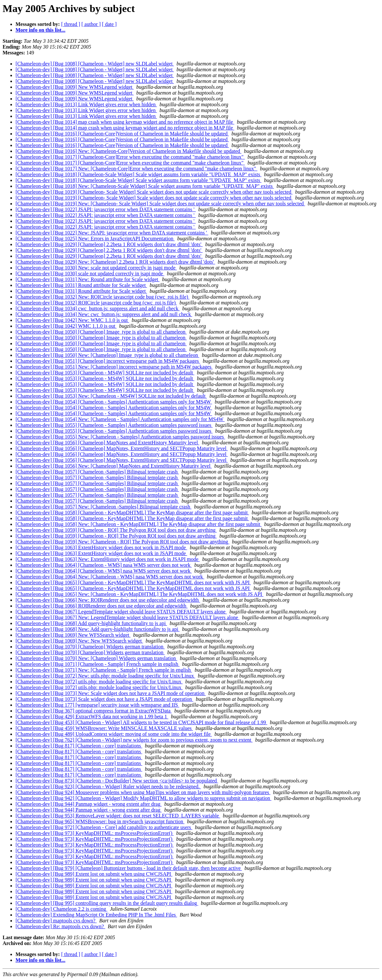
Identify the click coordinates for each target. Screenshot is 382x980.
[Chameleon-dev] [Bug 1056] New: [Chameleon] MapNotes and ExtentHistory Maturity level (114, 466)
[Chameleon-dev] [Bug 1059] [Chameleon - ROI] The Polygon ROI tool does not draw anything (116, 530)
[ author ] (91, 24)
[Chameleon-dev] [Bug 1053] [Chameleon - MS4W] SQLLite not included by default (105, 373)
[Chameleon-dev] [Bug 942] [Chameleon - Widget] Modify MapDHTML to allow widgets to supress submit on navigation (143, 798)
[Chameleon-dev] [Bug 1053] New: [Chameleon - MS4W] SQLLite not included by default (111, 396)
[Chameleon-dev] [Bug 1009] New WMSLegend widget (75, 87)
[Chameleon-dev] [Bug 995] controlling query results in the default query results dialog (107, 903)
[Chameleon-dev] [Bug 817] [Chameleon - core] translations (79, 746)
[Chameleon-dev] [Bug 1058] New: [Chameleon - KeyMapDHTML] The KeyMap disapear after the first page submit (139, 524)
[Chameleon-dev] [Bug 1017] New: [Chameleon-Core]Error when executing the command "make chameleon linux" (136, 169)
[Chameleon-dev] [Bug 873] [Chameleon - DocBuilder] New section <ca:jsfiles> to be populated (117, 781)
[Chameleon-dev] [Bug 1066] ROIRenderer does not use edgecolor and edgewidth (101, 606)
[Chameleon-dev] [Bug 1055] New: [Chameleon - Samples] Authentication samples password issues (120, 437)
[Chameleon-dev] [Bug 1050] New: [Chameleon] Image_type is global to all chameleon (107, 355)
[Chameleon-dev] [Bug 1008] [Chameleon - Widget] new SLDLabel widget (95, 64)
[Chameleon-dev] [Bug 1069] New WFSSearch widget (73, 635)
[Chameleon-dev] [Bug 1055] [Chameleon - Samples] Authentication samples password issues (114, 425)
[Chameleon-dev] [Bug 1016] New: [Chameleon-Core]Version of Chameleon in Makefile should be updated (129, 151)
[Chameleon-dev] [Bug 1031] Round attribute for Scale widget (81, 285)
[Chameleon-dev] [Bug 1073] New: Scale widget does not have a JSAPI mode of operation (111, 693)
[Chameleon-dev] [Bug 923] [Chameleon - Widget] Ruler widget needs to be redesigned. (108, 786)
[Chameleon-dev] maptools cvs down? (56, 921)
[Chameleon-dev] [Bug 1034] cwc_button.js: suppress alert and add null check (98, 308)
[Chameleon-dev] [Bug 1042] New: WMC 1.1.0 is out (72, 320)
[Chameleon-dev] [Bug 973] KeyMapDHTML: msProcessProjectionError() (95, 833)
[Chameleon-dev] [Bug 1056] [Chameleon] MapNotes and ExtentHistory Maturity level (107, 443)
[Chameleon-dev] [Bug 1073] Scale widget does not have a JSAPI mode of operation (104, 699)
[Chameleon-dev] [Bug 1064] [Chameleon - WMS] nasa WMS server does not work (104, 565)
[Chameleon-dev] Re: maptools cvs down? (60, 926)
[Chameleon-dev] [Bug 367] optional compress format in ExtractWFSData (94, 711)
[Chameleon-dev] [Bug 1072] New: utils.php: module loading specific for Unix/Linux (105, 676)
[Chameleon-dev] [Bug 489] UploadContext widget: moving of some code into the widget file (114, 734)
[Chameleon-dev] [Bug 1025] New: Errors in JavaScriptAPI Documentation (95, 239)
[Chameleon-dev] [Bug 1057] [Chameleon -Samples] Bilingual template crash (97, 472)
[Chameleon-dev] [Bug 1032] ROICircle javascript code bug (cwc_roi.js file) (96, 303)
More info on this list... (40, 30)
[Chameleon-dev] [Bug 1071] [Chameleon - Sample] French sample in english (98, 664)
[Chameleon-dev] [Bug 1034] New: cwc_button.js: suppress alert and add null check (104, 314)
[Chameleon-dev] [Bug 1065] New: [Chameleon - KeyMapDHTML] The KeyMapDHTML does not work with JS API (140, 594)
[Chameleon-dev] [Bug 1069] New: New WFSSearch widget (79, 641)
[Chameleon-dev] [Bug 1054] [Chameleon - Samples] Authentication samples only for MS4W (114, 402)
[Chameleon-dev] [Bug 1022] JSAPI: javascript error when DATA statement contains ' (106, 209)
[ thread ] (71, 24)
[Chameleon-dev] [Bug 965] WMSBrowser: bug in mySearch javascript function (100, 821)
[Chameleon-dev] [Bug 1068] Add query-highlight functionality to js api (91, 623)
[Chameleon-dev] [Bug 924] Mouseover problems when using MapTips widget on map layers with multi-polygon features (143, 792)
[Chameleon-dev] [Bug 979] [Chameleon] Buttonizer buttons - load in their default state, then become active (129, 868)
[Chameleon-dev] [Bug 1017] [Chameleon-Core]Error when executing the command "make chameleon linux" (130, 157)
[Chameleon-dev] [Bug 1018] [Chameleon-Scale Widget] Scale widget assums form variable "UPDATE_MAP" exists (139, 174)
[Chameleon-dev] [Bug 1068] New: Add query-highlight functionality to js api (98, 629)
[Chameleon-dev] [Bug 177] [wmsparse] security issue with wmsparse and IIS (97, 705)
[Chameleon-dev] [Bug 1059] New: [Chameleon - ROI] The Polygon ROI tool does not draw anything (122, 542)
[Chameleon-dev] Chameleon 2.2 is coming (61, 909)
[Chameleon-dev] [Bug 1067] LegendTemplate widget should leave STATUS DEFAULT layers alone (121, 612)
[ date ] (109, 24)
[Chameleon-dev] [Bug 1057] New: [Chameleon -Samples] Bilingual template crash (103, 507)
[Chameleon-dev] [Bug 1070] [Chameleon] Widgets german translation (90, 647)
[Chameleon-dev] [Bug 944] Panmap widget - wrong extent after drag (89, 804)
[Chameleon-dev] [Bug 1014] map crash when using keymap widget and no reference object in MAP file (125, 122)
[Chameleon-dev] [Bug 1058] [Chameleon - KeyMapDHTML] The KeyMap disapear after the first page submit (132, 513)
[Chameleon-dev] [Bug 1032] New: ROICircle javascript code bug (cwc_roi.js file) (102, 297)
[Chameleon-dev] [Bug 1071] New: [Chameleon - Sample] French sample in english (104, 670)
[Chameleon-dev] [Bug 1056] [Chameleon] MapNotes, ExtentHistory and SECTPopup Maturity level (122, 448)
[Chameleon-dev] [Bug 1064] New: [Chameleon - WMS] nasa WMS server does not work (110, 577)
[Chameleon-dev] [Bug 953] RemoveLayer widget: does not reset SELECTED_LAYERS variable (118, 816)
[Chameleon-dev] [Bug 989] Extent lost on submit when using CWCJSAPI (94, 874)
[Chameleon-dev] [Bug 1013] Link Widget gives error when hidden (86, 104)
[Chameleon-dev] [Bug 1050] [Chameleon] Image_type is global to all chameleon (101, 332)
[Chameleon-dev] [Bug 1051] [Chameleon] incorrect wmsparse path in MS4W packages (108, 361)
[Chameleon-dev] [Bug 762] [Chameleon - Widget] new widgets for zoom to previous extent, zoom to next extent (134, 740)
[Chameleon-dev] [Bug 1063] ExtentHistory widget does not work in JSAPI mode (101, 547)
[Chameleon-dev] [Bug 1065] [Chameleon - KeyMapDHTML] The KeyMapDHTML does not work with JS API (133, 582)
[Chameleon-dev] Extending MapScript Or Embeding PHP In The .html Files (96, 915)
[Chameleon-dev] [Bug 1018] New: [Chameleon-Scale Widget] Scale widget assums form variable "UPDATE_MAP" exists (145, 186)
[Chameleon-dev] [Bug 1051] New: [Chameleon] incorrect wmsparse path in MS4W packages (114, 367)
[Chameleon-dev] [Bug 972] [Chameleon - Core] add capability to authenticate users (104, 827)
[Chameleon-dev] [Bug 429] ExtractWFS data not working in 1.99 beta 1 (92, 717)
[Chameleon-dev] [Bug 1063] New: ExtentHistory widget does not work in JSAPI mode (108, 559)
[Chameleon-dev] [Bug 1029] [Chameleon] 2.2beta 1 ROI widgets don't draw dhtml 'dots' (109, 244)
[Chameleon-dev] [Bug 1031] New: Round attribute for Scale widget (88, 279)
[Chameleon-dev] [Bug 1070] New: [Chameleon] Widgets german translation (96, 658)
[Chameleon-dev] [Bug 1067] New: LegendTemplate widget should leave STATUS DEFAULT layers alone (127, 617)
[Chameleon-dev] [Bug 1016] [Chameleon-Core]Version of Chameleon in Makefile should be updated (122, 134)
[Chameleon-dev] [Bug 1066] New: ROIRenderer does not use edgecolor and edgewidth (108, 600)
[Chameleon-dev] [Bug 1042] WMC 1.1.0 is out (66, 326)
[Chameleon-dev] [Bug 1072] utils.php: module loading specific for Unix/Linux (99, 682)
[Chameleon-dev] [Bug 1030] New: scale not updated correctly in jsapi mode (96, 268)
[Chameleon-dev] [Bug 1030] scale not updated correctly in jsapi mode (90, 273)
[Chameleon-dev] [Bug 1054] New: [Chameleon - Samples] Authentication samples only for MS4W (120, 419)
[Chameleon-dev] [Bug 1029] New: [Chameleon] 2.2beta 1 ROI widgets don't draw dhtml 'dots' (115, 262)
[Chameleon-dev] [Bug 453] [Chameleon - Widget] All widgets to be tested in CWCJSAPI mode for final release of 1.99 (141, 722)
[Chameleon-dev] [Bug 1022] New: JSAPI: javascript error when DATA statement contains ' (112, 233)
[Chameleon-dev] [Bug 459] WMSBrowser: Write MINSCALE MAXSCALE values (104, 728)
